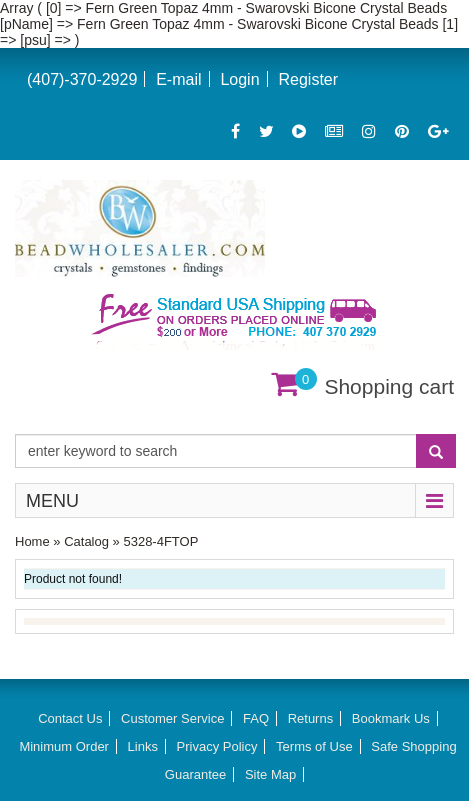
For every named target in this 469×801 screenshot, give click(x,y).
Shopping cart (389, 386)
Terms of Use (314, 746)
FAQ (256, 718)
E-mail (178, 79)
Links (143, 746)
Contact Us (70, 718)
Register (308, 79)
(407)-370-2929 (82, 79)
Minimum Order (64, 746)
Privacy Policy (217, 746)
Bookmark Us (391, 718)
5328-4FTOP (160, 541)
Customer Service (172, 718)
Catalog (86, 541)
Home (32, 541)
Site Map (270, 774)
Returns (311, 718)
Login (239, 79)
